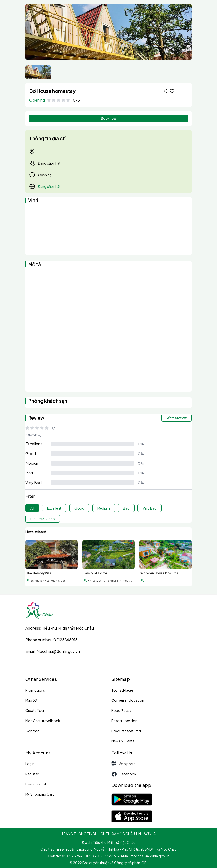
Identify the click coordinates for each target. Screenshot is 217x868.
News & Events (123, 741)
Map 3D (31, 700)
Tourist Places (123, 690)
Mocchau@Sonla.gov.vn (58, 651)
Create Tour (35, 710)
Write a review (177, 418)
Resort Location (124, 721)
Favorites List (36, 784)
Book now (108, 118)
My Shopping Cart (40, 794)
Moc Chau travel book (43, 721)
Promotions (35, 690)
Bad (29, 473)
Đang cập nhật (45, 163)
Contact (32, 731)
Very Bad (33, 483)
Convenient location (128, 700)
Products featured (126, 731)
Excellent (34, 444)
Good (31, 453)
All (32, 508)
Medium (32, 463)
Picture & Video (43, 519)
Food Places (121, 710)
